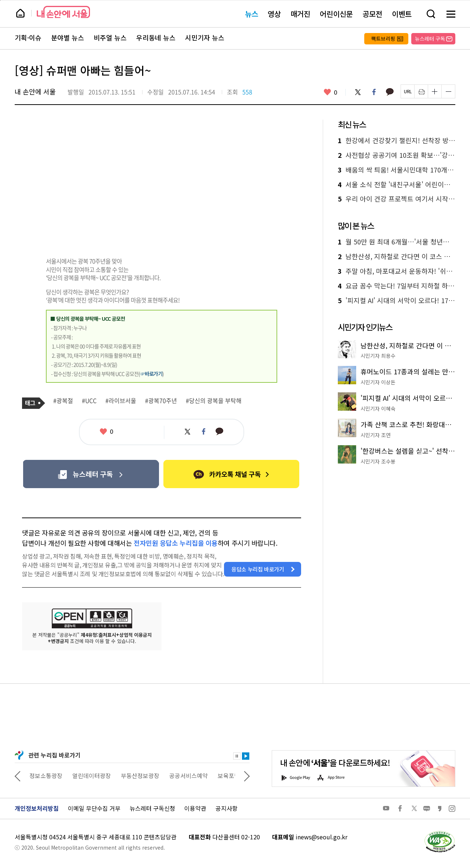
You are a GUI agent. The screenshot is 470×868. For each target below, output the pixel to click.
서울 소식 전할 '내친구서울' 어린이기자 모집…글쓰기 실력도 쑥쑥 (397, 185)
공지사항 (227, 808)
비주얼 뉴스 (110, 38)
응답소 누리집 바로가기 (258, 569)
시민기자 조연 (376, 435)
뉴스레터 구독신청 (152, 808)
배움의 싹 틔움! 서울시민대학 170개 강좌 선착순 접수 (397, 170)
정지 (237, 756)
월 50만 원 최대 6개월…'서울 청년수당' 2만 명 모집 (397, 242)
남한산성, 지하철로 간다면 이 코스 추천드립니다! (397, 257)
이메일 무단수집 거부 (94, 808)
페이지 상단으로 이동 (0, 0)
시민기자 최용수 (378, 356)
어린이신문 (336, 14)
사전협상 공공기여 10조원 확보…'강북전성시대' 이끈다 (397, 155)
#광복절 (63, 401)
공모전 (372, 14)
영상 (274, 14)
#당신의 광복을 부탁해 (214, 401)
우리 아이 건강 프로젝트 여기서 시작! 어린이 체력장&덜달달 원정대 (397, 199)
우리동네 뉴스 (156, 38)
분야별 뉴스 (68, 38)
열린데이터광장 (115, 776)
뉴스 (252, 14)
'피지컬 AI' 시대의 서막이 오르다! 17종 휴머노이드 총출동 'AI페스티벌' (397, 301)
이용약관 (195, 808)
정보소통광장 (69, 776)
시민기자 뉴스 (205, 38)
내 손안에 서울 (63, 12)
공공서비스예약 (212, 776)
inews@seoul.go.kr (321, 837)
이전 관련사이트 (18, 776)
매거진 (300, 14)
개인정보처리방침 (37, 808)
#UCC (89, 401)
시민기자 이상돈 (378, 382)
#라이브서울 (121, 401)
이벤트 (402, 14)
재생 (246, 756)
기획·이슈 (28, 38)
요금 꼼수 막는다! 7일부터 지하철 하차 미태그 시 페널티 (397, 286)
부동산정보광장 (164, 776)
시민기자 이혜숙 (378, 408)
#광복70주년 (161, 401)
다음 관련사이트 (247, 776)
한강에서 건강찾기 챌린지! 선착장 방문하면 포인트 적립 (397, 141)
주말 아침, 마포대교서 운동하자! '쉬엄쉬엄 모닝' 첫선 (397, 271)
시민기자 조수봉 (378, 461)
